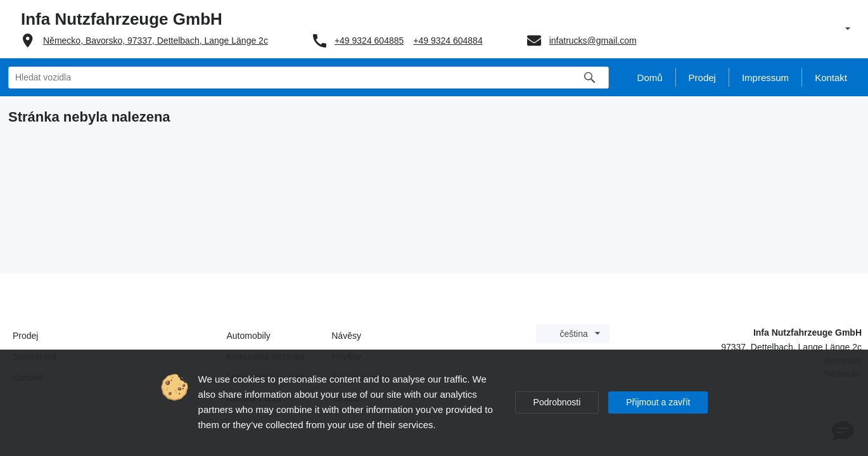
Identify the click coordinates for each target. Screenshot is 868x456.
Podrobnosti (557, 402)
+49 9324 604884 (448, 41)
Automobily (249, 336)
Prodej (25, 336)
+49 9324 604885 (369, 41)
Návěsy (346, 336)
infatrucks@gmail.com (593, 41)
